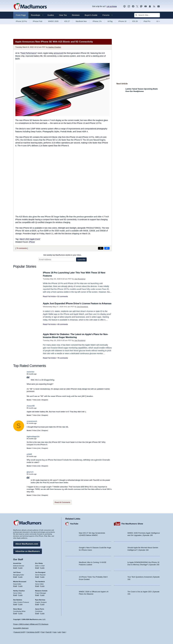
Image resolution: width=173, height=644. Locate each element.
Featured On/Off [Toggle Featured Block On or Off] (19, 632)
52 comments (63, 296)
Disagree (44, 400)
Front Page (21, 15)
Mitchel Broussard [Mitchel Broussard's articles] (20, 581)
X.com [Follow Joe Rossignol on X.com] (42, 576)
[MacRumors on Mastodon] (141, 6)
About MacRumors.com (27, 543)
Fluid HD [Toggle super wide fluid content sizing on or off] (49, 632)
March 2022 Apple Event (30, 239)
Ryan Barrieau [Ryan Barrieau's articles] (40, 599)
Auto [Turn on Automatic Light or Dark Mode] (55, 632)
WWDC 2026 (53, 21)
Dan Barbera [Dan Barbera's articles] (18, 599)
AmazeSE (31, 406)
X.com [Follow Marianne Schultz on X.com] (42, 595)
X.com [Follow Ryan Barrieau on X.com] (42, 604)
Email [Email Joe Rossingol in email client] (37, 576)
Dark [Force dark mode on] (64, 632)
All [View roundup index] (158, 21)
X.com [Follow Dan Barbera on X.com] (20, 604)
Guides (51, 15)
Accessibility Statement (21, 628)
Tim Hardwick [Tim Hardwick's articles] (40, 581)
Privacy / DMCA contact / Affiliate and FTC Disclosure (31, 624)
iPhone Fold (38, 21)
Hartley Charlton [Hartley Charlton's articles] (19, 590)
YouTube (74, 523)
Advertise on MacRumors (28, 551)
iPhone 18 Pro (21, 21)
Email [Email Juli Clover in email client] (15, 576)
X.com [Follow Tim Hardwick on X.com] (42, 586)
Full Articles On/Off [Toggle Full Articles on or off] (33, 632)
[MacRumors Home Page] (30, 6)
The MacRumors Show (132, 523)
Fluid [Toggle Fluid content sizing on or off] (43, 632)
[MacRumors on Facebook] (133, 6)
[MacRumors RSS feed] (154, 6)
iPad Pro (147, 21)
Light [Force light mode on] (59, 632)
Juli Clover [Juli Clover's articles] (17, 572)
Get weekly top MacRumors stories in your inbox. (63, 255)
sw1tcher (31, 372)
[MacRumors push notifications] (150, 6)
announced (58, 53)
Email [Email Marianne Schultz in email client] (37, 595)
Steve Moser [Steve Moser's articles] (18, 608)
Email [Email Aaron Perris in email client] (37, 613)
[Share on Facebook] (107, 248)
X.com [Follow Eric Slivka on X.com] (42, 567)
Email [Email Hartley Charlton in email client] (15, 595)
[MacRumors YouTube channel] (146, 6)
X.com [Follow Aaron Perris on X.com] (42, 613)
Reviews (76, 15)
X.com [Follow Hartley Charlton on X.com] (20, 595)
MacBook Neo (81, 21)
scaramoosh (32, 421)
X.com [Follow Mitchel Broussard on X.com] (20, 586)
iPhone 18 (122, 21)
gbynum (30, 472)
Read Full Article (49, 296)
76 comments (22, 248)
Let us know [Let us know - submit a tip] (112, 6)
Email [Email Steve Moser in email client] (15, 613)
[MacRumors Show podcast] (124, 6)
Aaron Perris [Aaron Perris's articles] (40, 608)
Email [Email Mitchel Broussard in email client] (15, 586)
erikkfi (29, 454)
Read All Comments (63, 502)
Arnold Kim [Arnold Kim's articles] (17, 563)
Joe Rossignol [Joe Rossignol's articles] (40, 572)
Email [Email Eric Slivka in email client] (37, 567)
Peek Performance (29, 53)
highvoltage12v (33, 436)
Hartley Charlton (55, 47)
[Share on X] (101, 248)
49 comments (63, 327)
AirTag (110, 21)
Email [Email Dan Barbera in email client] (15, 604)
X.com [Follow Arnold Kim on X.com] (20, 567)
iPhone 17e (97, 21)
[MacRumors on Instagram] (129, 6)
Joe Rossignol (80, 279)
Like (39, 400)
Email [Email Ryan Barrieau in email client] (37, 604)
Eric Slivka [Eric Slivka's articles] (39, 563)
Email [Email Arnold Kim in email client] (15, 567)
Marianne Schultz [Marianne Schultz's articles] (41, 590)
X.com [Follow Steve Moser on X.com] (20, 613)
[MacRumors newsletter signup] (159, 6)
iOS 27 (67, 21)
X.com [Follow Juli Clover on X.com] (20, 576)
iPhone (32, 242)
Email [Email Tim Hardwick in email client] (37, 586)
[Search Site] (147, 15)
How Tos (63, 15)
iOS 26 (135, 21)
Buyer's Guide (91, 15)
